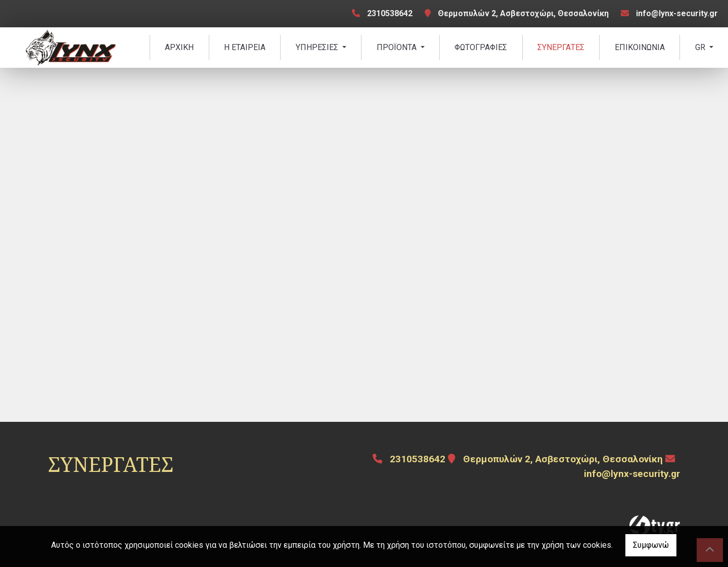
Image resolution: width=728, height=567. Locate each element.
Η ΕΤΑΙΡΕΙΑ (245, 47)
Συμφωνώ (651, 545)
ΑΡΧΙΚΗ (179, 47)
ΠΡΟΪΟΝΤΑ (398, 47)
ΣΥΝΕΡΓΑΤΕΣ (561, 47)
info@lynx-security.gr (677, 13)
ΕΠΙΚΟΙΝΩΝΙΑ (640, 47)
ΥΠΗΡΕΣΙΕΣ (318, 47)
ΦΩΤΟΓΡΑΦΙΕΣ (481, 47)
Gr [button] (701, 47)
